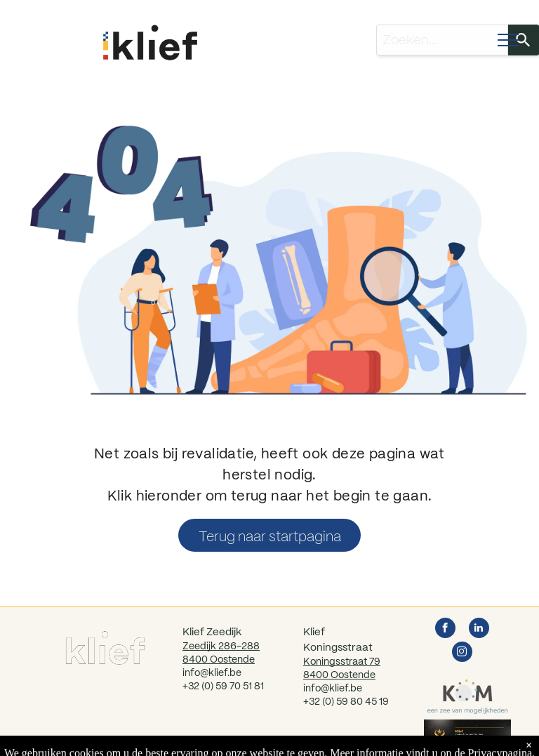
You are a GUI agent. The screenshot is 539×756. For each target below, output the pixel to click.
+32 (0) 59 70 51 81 (223, 686)
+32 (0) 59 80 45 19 (346, 701)
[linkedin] (479, 630)
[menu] (508, 40)
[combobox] (442, 40)
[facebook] (445, 630)
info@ (316, 688)
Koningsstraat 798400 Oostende (342, 668)
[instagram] (462, 654)
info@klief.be (212, 672)
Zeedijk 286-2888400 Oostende (221, 652)
